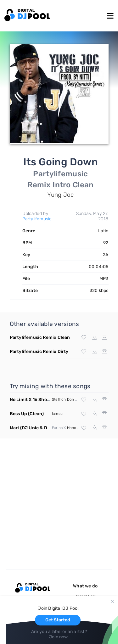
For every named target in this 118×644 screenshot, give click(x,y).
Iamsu (57, 414)
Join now (58, 637)
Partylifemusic (37, 219)
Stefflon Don (63, 399)
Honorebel (76, 428)
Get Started (58, 620)
